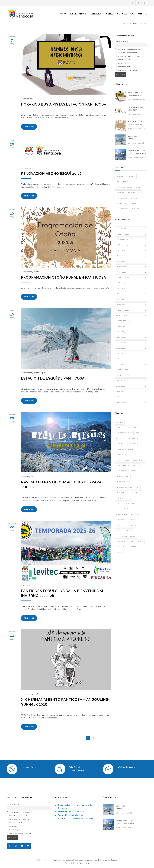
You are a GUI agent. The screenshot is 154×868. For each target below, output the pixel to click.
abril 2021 (131, 397)
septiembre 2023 (131, 321)
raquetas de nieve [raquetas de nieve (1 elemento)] (124, 531)
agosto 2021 (131, 381)
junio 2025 (131, 250)
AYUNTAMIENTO (139, 14)
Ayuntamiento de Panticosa (62, 860)
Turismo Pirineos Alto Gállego (71, 815)
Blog (138, 187)
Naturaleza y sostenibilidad (126, 53)
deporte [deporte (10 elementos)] (133, 444)
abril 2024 (131, 299)
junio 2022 (131, 354)
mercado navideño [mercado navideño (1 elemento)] (124, 487)
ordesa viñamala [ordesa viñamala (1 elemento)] (124, 509)
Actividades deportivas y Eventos (128, 56)
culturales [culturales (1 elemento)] (133, 438)
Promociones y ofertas (126, 204)
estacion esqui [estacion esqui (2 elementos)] (123, 466)
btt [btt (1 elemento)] (137, 433)
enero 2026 (131, 229)
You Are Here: (128, 24)
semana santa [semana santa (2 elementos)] (137, 542)
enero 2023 (131, 343)
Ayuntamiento (28, 99)
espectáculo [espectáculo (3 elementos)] (122, 455)
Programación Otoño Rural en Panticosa (64, 277)
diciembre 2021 (131, 370)
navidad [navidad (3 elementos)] (120, 498)
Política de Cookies (109, 860)
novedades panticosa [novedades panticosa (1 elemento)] (125, 504)
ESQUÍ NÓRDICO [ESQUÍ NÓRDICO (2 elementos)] (139, 460)
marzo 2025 (131, 267)
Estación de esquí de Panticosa (53, 378)
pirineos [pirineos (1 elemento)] (120, 525)
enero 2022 (131, 364)
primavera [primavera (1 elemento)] (132, 525)
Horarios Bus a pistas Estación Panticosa (64, 104)
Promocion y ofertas (123, 67)
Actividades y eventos (31, 272)
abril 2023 (131, 332)
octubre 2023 (131, 316)
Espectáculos (134, 193)
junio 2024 (131, 288)
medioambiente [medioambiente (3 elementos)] (123, 476)
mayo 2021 (131, 392)
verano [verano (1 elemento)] (120, 552)
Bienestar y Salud (122, 60)
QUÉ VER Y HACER (78, 14)
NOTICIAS (122, 14)
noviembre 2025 (131, 240)
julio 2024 (131, 283)
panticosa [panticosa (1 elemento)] (135, 514)
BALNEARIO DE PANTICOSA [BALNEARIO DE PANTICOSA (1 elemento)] (126, 428)
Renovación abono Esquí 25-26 (51, 174)
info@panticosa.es (126, 767)
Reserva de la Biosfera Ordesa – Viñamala (76, 819)
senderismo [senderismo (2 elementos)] (121, 547)
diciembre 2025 (131, 234)
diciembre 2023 (131, 310)
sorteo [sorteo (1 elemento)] (133, 547)
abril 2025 (131, 261)
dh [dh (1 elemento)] (140, 449)
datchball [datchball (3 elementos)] (121, 444)
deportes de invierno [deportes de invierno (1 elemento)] (125, 449)
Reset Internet (84, 863)
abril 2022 (131, 359)
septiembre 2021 (131, 375)
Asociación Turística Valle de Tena (72, 812)
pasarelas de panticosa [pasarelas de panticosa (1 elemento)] (126, 520)
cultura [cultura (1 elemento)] (120, 438)
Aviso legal (78, 860)
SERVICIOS (96, 14)
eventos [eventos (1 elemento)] (136, 466)
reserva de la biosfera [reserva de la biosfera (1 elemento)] (126, 536)
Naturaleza (122, 198)
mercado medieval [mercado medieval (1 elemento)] (124, 482)
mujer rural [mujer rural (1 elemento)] (122, 493)
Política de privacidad (92, 860)
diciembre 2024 (131, 278)
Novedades (120, 63)
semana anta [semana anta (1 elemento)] (122, 542)
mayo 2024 (131, 294)
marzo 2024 (131, 305)
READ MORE (29, 127)
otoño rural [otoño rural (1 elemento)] (122, 514)
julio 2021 (131, 386)
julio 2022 (131, 348)
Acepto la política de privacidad (127, 70)
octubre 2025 (131, 245)
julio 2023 (131, 326)
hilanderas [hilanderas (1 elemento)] (121, 471)
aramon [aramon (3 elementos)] (120, 422)
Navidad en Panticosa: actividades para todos (137, 152)
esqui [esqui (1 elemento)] (133, 455)
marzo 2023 (131, 337)
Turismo (135, 209)
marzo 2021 (131, 402)
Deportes (44, 373)
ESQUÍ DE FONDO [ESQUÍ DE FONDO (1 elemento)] (123, 460)
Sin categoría (28, 477)
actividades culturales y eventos (127, 49)
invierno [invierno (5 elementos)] (134, 471)
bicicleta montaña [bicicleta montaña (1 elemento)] (124, 433)
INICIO (63, 14)
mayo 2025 (131, 256)
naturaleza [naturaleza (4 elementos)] (137, 493)
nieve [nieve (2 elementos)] (129, 498)
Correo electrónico (121, 42)
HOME (136, 24)
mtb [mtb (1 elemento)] (137, 487)
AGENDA (109, 14)
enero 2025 (131, 272)
